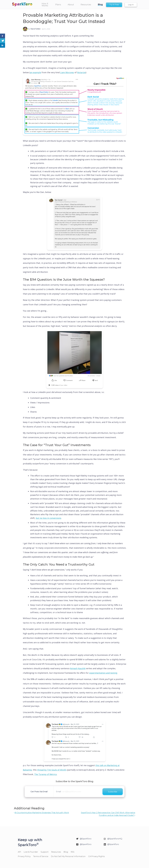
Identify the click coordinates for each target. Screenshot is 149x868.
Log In (131, 5)
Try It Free (114, 5)
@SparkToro (86, 839)
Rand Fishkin (36, 29)
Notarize (81, 72)
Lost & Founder (31, 852)
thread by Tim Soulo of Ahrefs (52, 770)
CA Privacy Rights (96, 856)
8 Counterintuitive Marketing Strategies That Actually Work (41, 813)
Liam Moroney (67, 72)
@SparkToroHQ (115, 839)
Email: (59, 792)
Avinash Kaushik (78, 668)
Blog (66, 852)
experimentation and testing (103, 673)
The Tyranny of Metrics (46, 774)
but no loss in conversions (49, 518)
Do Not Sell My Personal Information (68, 856)
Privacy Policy (24, 856)
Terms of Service (41, 856)
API (19, 852)
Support (45, 852)
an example (36, 72)
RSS (73, 852)
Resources (56, 852)
